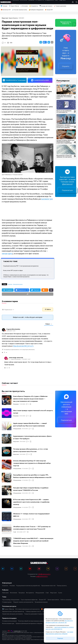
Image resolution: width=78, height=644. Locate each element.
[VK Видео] (39, 569)
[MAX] (21, 569)
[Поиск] (76, 2)
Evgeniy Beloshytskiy (13, 329)
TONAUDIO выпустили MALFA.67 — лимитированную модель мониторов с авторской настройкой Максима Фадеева (33, 541)
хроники (10, 284)
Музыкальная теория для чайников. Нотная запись (64, 156)
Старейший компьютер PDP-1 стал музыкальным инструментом (21, 266)
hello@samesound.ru (44, 574)
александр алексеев (16, 358)
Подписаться (67, 190)
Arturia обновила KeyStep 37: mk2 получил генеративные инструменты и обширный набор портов (32, 463)
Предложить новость (66, 23)
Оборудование (17, 429)
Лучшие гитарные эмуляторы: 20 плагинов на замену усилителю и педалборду (66, 142)
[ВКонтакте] (12, 569)
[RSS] (75, 569)
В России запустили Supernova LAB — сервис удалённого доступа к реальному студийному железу (31, 502)
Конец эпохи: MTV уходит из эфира (13, 270)
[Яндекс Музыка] (48, 569)
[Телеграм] (3, 569)
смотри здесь (7, 254)
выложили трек (47, 199)
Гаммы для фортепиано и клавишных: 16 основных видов (64, 97)
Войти (48, 309)
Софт (15, 532)
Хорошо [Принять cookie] (60, 638)
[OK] (66, 569)
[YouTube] (30, 569)
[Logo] (6, 2)
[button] (41, 42)
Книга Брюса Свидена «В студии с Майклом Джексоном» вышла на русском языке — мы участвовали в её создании (30, 399)
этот (3, 634)
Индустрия (5, 18)
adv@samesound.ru (42, 576)
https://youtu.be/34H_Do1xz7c (23, 346)
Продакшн (16, 404)
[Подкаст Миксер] (57, 569)
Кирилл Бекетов (13, 18)
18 (29, 454)
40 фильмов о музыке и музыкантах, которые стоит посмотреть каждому (65, 126)
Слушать (66, 66)
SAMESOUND (17, 631)
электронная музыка (18, 284)
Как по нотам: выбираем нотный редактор (64, 111)
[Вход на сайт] (73, 2)
